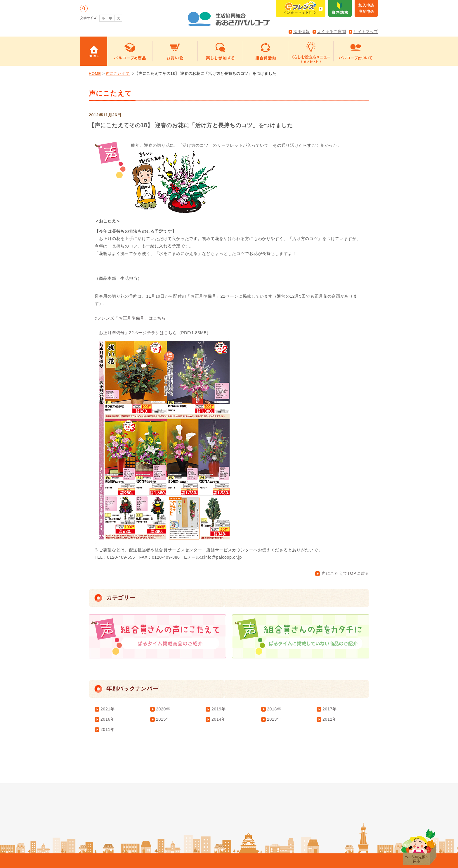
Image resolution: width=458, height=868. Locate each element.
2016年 (108, 719)
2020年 (163, 709)
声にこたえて (118, 74)
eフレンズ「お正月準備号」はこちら (130, 318)
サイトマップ (366, 32)
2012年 (330, 719)
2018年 (274, 709)
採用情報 (301, 32)
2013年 (274, 719)
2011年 (108, 729)
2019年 (219, 709)
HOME (95, 74)
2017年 (330, 709)
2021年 (108, 709)
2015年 (163, 719)
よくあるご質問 (332, 32)
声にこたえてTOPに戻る (342, 573)
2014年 (219, 719)
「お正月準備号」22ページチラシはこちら (136, 333)
